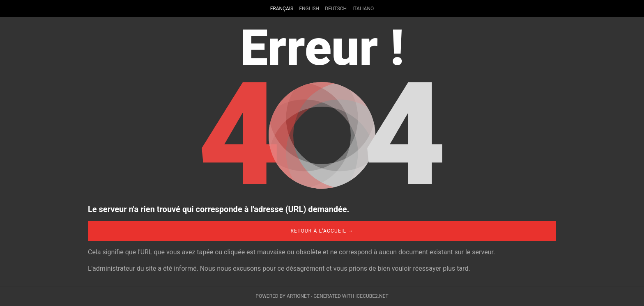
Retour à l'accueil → (322, 231)
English (309, 9)
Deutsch (336, 9)
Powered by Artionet (283, 296)
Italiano (363, 9)
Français (282, 9)
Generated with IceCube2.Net (351, 296)
